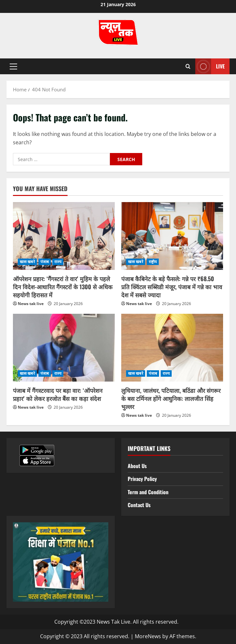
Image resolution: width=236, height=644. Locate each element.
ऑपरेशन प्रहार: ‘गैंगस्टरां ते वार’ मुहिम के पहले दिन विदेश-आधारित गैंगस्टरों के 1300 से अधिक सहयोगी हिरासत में (63, 287)
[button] (13, 66)
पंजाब (45, 262)
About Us (137, 466)
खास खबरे (27, 262)
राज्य (58, 262)
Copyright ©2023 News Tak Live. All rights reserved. (116, 622)
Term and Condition (148, 492)
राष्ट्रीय (153, 262)
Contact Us (139, 505)
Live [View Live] (210, 66)
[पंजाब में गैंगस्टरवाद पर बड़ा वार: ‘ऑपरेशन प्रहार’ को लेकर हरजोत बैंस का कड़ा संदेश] (64, 348)
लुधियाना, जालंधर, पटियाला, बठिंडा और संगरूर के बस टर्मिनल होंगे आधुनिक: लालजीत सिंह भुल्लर (171, 398)
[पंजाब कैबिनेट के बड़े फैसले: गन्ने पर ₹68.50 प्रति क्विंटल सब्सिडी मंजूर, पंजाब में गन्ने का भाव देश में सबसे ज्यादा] (172, 236)
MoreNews (148, 636)
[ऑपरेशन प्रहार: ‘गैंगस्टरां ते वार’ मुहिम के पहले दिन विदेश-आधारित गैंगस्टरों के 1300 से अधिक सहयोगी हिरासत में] (64, 236)
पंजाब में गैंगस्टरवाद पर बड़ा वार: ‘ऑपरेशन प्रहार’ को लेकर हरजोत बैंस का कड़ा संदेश (58, 394)
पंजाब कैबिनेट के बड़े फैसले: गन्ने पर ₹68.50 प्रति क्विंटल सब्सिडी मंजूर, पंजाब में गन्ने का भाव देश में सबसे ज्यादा (172, 287)
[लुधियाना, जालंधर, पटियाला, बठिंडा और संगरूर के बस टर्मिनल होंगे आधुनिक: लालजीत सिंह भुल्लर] (172, 348)
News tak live (31, 304)
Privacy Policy (142, 479)
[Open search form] (188, 66)
